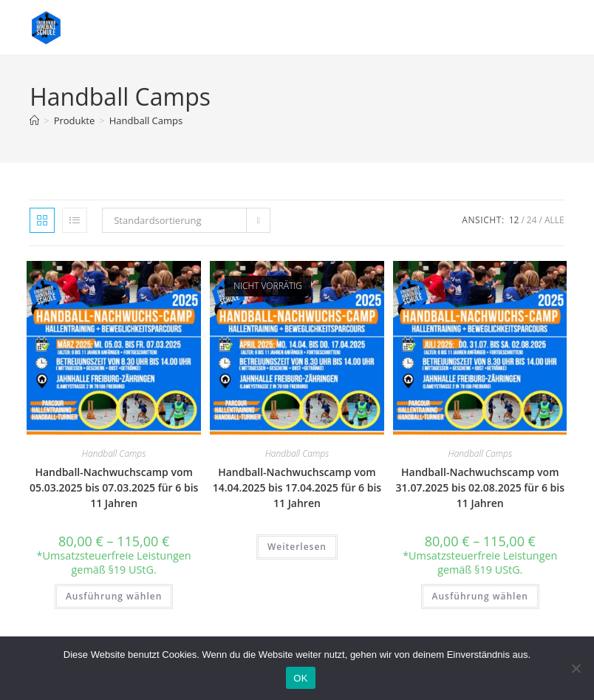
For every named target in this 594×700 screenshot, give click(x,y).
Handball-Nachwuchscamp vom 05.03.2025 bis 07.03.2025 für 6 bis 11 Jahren (114, 487)
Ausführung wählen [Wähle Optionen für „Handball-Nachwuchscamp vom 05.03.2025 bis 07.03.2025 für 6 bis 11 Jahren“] (114, 596)
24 (532, 220)
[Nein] (576, 668)
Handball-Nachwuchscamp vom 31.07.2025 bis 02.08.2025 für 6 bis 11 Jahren (480, 487)
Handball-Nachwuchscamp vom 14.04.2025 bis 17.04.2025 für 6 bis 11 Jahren (297, 487)
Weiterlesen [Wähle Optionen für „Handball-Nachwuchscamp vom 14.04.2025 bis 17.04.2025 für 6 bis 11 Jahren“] (297, 547)
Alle (554, 220)
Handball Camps (146, 120)
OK (300, 678)
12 (514, 220)
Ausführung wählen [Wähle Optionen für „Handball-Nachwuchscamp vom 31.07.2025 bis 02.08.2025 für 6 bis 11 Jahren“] (480, 596)
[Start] (34, 120)
